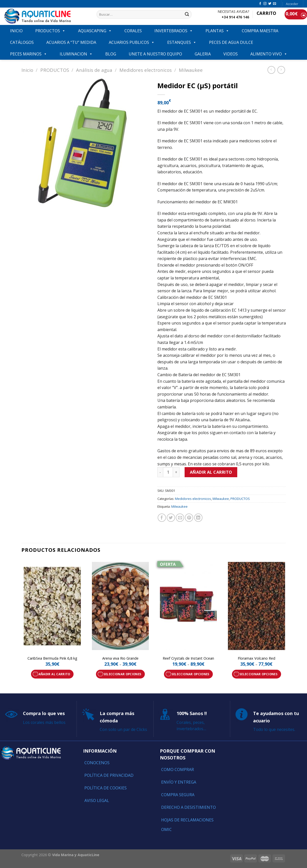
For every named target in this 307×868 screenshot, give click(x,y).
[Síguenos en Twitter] (270, 4)
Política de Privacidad (109, 775)
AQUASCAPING (95, 31)
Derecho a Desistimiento (189, 807)
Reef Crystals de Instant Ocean (188, 658)
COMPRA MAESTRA (260, 31)
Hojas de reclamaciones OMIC (187, 825)
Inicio (27, 70)
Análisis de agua (94, 70)
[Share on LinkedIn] (198, 518)
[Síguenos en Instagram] (265, 4)
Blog (111, 54)
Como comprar (178, 769)
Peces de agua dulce (231, 42)
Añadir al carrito (211, 472)
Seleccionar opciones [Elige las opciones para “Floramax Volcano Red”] (259, 674)
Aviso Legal (97, 800)
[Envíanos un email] (275, 4)
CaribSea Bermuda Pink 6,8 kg (52, 658)
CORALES (133, 31)
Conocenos (97, 763)
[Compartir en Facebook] (162, 518)
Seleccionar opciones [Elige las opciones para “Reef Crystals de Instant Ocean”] (191, 674)
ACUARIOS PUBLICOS (132, 42)
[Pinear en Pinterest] (189, 518)
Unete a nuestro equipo (155, 54)
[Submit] (187, 14)
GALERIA (203, 54)
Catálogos (22, 42)
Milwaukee (191, 70)
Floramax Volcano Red (257, 658)
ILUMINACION (76, 54)
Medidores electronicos (146, 70)
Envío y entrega (179, 782)
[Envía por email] (180, 518)
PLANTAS (217, 31)
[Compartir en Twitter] (171, 518)
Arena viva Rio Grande (120, 658)
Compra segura (178, 795)
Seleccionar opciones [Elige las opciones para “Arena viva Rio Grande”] (123, 674)
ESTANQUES (182, 42)
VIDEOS (231, 54)
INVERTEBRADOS (174, 31)
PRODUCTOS (50, 31)
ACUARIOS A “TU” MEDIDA (71, 42)
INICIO (16, 31)
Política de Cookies (106, 788)
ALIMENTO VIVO (269, 54)
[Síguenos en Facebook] (260, 4)
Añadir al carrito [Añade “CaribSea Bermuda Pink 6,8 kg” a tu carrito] (54, 674)
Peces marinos (29, 54)
